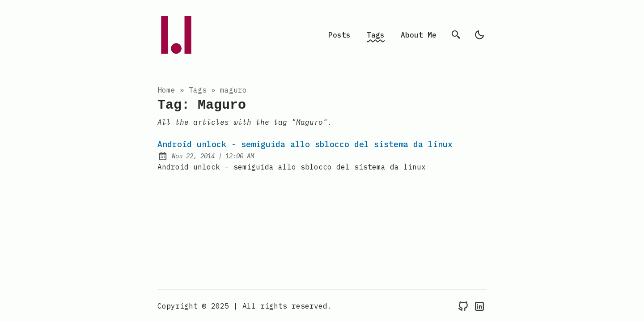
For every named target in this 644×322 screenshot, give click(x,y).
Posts (339, 35)
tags (198, 90)
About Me (419, 35)
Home (166, 90)
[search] (456, 35)
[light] (479, 35)
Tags (376, 35)
